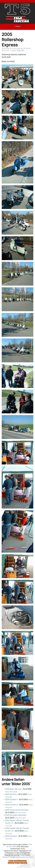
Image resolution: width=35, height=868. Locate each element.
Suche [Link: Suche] (31, 857)
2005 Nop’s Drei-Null (13, 789)
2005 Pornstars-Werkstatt (16, 815)
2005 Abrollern (11, 794)
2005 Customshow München (17, 810)
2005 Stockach (11, 836)
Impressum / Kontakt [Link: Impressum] (9, 857)
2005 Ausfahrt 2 (12, 805)
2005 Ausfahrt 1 (11, 799)
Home (14, 50)
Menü (18, 26)
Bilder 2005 (21, 50)
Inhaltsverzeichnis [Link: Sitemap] (22, 857)
